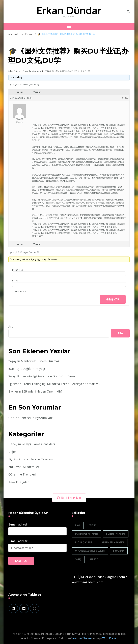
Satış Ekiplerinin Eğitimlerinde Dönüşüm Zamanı (43, 376)
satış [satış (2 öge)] (78, 559)
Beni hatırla (20, 291)
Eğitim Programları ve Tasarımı (31, 459)
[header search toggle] (128, 12)
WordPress (109, 638)
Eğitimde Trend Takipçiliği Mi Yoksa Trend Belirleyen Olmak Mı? (54, 384)
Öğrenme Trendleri (22, 474)
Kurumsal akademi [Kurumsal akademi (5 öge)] (113, 542)
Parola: (16, 281)
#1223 (125, 98)
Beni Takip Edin (69, 498)
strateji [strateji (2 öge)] (94, 559)
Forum (36, 71)
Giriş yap (113, 299)
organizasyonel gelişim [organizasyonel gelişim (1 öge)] (90, 551)
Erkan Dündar (69, 10)
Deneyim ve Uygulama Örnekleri (32, 444)
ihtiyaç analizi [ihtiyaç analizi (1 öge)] (84, 542)
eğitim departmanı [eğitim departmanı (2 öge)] (87, 534)
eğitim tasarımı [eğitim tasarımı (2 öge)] (116, 534)
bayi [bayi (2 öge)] (78, 525)
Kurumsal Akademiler (24, 467)
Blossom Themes (82, 638)
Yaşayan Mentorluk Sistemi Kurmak (34, 361)
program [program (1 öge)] (119, 551)
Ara (11, 327)
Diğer (12, 452)
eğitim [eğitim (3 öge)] (92, 525)
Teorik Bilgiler (19, 482)
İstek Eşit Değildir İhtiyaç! (27, 369)
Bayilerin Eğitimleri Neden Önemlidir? (35, 391)
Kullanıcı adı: (18, 270)
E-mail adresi (18, 524)
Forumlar (27, 71)
